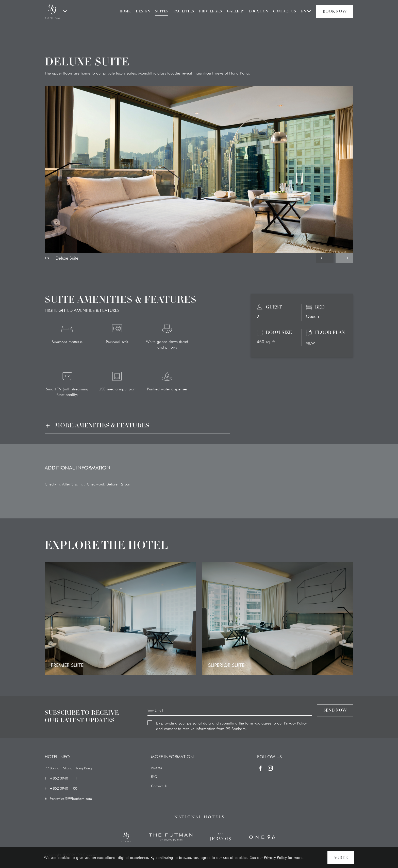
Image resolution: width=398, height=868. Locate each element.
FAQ (154, 777)
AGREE (341, 858)
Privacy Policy (295, 723)
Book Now (335, 11)
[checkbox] (150, 723)
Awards (156, 768)
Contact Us (159, 786)
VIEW (310, 343)
